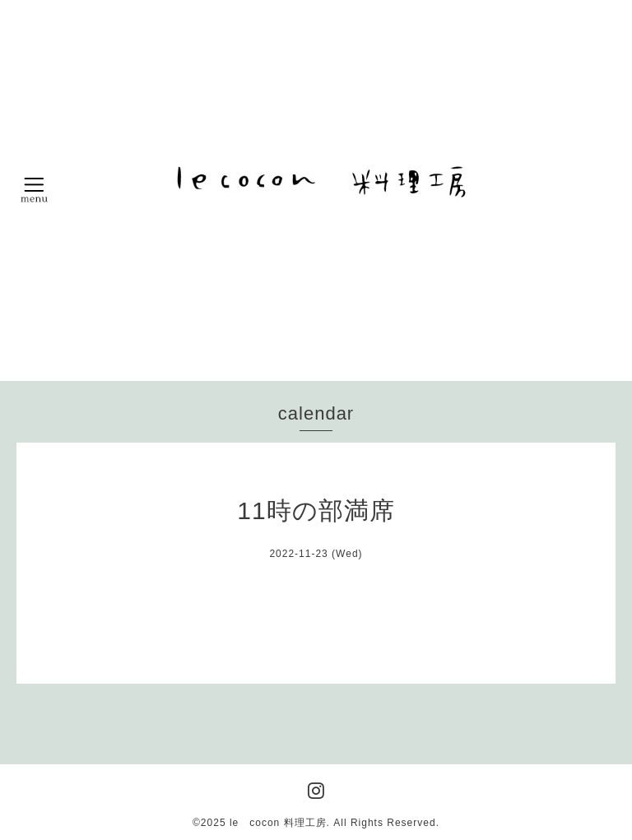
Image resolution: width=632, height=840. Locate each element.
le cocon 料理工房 (278, 823)
